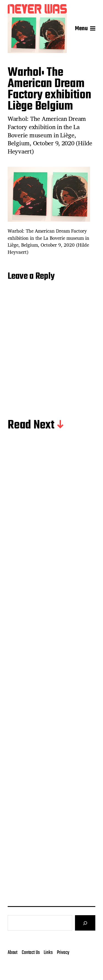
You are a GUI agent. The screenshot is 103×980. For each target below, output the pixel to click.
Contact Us (31, 967)
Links (48, 967)
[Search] (85, 937)
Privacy (63, 967)
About (13, 967)
